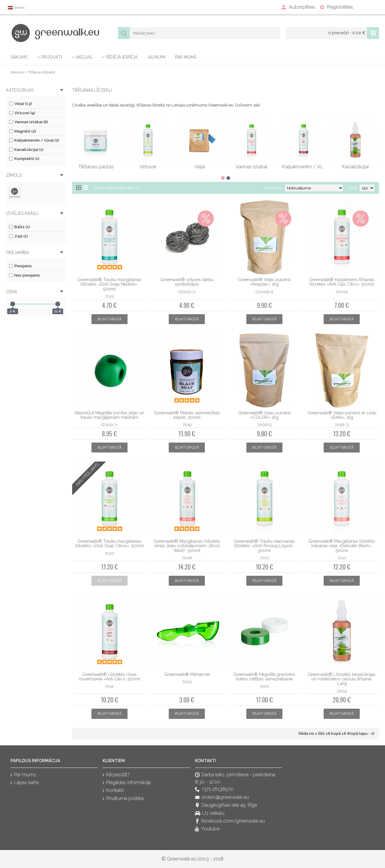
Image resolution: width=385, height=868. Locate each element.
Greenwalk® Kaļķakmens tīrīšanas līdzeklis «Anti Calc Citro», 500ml (342, 282)
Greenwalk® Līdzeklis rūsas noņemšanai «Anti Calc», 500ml (109, 677)
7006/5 (264, 425)
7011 (342, 558)
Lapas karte (25, 783)
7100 (264, 686)
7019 (187, 425)
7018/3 (342, 425)
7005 (187, 682)
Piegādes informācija (127, 783)
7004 (342, 691)
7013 (109, 296)
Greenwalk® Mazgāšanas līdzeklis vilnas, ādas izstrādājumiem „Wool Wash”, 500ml (187, 546)
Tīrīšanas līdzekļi (42, 72)
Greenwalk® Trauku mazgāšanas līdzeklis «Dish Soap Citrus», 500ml (109, 543)
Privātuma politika (123, 799)
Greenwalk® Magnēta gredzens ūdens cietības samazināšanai (264, 677)
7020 (109, 553)
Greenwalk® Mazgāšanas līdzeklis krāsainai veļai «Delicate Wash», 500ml (342, 546)
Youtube (207, 829)
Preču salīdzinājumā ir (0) (117, 188)
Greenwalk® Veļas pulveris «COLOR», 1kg (264, 415)
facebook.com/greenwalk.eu (230, 821)
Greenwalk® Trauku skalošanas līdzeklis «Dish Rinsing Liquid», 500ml (264, 546)
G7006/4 (264, 292)
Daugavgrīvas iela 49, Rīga (226, 805)
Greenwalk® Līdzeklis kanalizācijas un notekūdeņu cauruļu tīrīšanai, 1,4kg (342, 679)
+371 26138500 (214, 790)
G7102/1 (109, 425)
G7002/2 (187, 292)
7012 (109, 686)
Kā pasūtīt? (116, 775)
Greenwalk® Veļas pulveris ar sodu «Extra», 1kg (342, 415)
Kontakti (113, 791)
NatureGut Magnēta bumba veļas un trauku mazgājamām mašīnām (109, 415)
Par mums (23, 775)
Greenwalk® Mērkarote (187, 674)
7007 (264, 558)
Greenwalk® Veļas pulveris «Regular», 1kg (264, 282)
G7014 (342, 292)
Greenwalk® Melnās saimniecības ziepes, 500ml (187, 415)
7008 (187, 558)
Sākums (17, 72)
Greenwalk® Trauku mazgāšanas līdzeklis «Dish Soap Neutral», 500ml (109, 284)
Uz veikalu (210, 813)
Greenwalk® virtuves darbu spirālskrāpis (187, 282)
